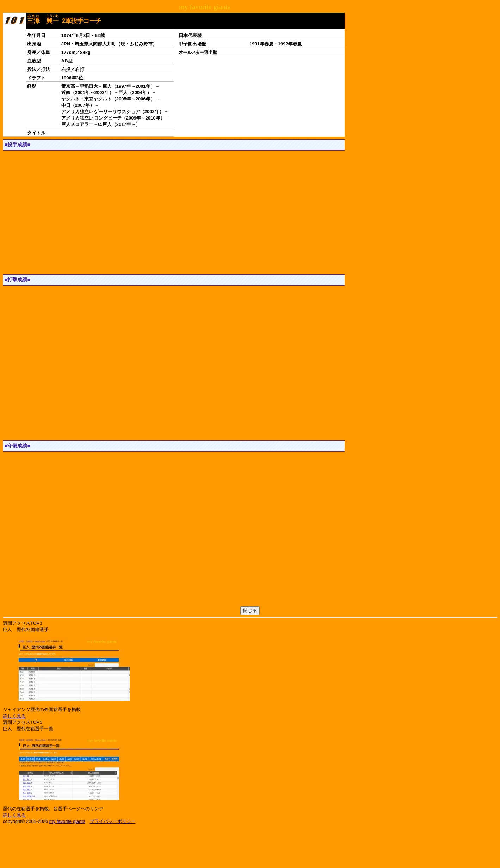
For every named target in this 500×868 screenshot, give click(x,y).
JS (37, 160)
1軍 (14, 160)
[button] (19, 202)
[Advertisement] (174, 583)
